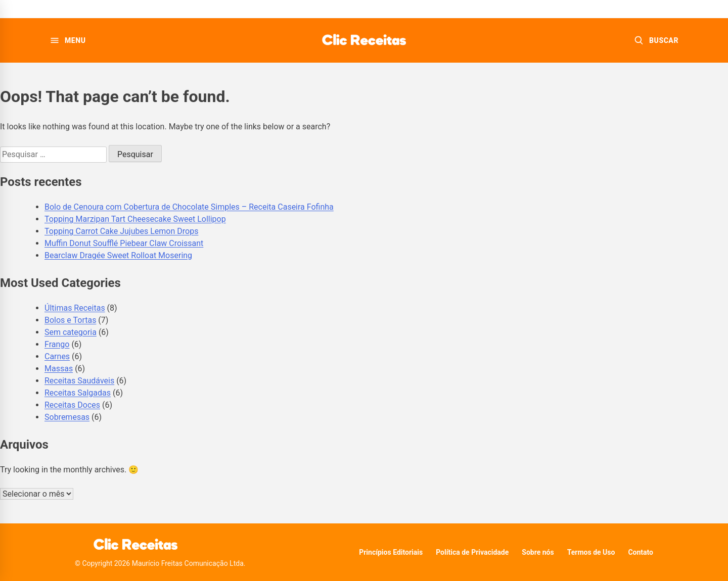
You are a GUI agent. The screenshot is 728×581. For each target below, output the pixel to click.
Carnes (57, 356)
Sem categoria (71, 332)
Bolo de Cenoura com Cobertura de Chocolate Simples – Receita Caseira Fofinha (189, 207)
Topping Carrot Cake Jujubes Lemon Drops (121, 231)
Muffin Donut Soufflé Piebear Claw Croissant (124, 243)
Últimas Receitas (75, 308)
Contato (641, 552)
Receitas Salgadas (78, 393)
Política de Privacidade (472, 552)
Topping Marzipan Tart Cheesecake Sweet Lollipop (135, 219)
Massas (59, 369)
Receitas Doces (72, 405)
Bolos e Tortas (70, 320)
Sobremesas (67, 417)
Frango (57, 344)
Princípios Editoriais (391, 552)
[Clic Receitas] (364, 40)
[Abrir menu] (68, 40)
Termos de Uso (591, 552)
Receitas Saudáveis (79, 381)
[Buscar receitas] (656, 40)
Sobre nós (538, 552)
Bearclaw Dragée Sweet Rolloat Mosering (118, 255)
